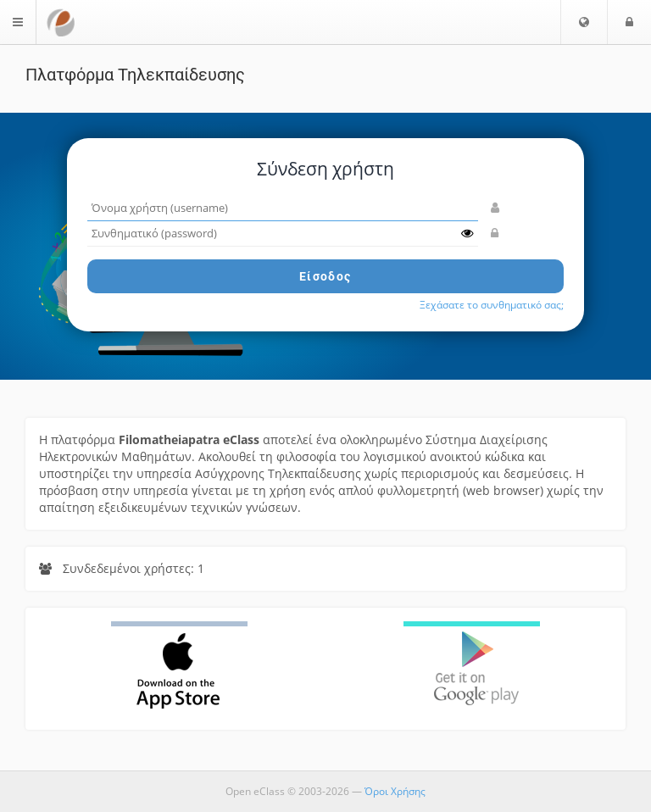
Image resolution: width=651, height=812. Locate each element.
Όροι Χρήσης (395, 791)
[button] (584, 22)
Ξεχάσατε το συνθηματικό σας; (492, 304)
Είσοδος (325, 276)
